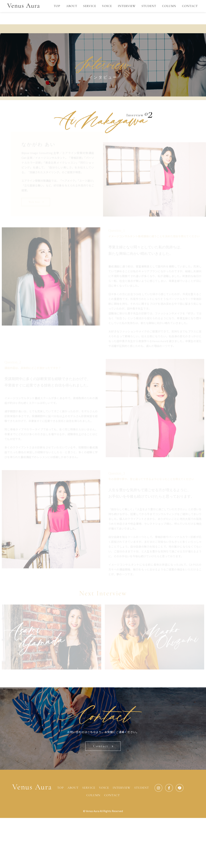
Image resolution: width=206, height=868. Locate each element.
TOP (57, 6)
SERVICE (90, 6)
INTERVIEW (127, 6)
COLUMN (169, 6)
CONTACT (190, 6)
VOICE (107, 6)
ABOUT (72, 6)
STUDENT (149, 6)
